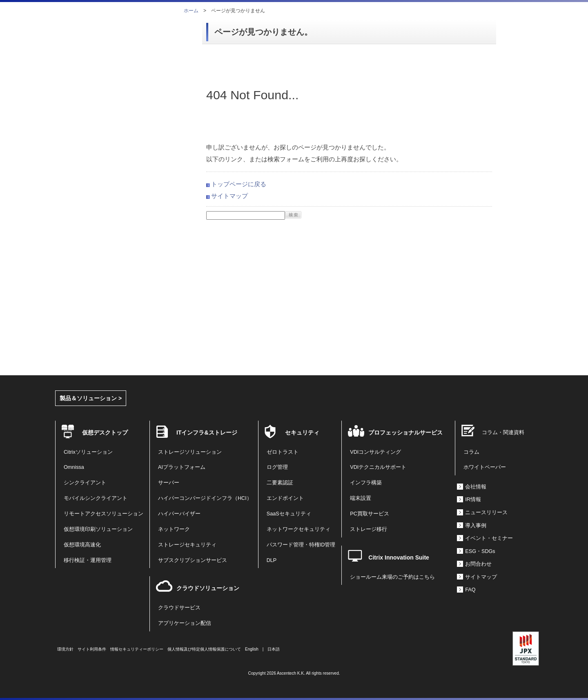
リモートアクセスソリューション (104, 514)
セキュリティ (302, 432)
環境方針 (65, 649)
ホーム (191, 11)
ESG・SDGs (480, 551)
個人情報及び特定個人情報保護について (204, 649)
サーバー (169, 483)
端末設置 (361, 498)
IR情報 (473, 499)
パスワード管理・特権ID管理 (301, 545)
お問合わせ (478, 564)
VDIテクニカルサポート (378, 467)
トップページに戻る (239, 184)
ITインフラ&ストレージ (207, 432)
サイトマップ (229, 196)
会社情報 (476, 487)
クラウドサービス (179, 608)
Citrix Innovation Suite (399, 557)
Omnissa (74, 467)
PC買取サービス (370, 514)
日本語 (274, 649)
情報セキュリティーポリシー (137, 649)
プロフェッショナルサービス (405, 432)
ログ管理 (277, 467)
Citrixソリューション (88, 452)
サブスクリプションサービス (193, 560)
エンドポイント (285, 498)
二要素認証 (280, 483)
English (252, 649)
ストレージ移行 (369, 529)
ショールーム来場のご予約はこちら (392, 577)
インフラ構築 (366, 483)
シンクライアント (85, 483)
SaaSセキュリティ (289, 514)
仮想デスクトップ (105, 432)
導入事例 (476, 526)
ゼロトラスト (283, 452)
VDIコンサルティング (375, 452)
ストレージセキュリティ (187, 545)
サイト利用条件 (92, 649)
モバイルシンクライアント (96, 498)
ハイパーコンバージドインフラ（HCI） (205, 498)
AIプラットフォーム (182, 467)
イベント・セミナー (489, 538)
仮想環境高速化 (82, 545)
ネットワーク (174, 529)
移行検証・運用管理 (88, 560)
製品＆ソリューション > (91, 398)
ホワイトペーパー (485, 467)
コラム (471, 452)
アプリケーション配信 (185, 623)
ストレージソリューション (190, 452)
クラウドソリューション (208, 588)
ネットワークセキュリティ (298, 529)
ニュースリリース (486, 513)
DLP (272, 560)
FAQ (470, 590)
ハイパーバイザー (179, 514)
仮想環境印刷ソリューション (98, 529)
